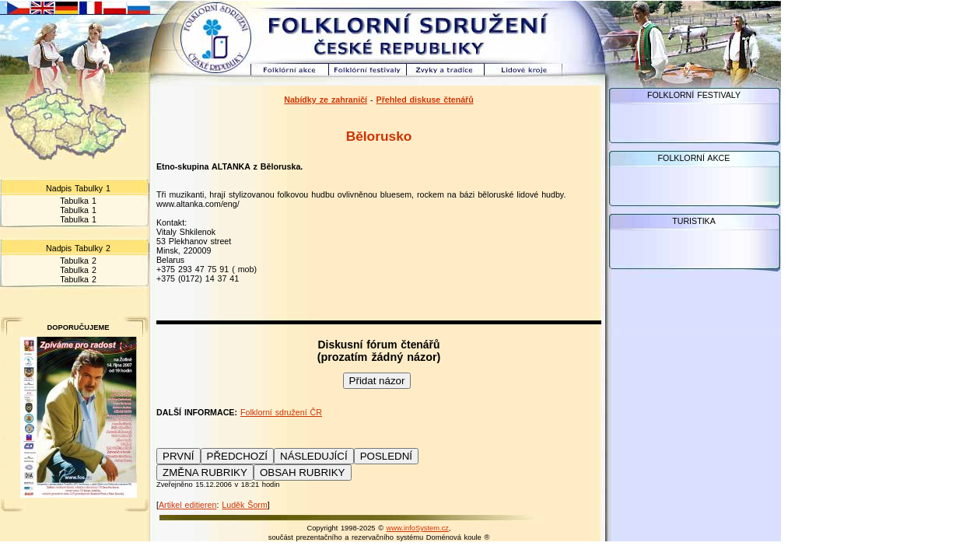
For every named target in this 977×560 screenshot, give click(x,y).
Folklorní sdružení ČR (281, 412)
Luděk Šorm (244, 505)
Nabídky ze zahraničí (326, 100)
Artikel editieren (187, 505)
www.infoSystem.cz (418, 528)
